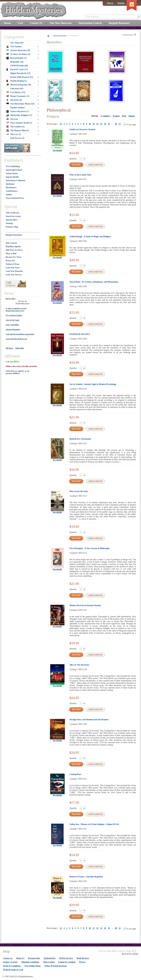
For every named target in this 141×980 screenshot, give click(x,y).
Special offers (12, 220)
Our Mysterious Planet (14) (20, 104)
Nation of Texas (13, 264)
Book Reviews (83, 958)
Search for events (13, 216)
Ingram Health (12, 177)
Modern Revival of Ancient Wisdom (85, 605)
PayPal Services (66, 958)
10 (90, 124)
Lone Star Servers (14, 275)
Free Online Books (33, 966)
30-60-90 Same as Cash (13, 970)
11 (94, 124)
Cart (20, 23)
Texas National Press (15, 198)
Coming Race (75, 774)
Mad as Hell (11, 254)
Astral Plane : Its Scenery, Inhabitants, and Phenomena (94, 282)
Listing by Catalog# (67, 962)
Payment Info (34, 958)
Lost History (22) (16, 92)
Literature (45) (17, 89)
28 (116, 124)
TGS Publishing (13, 166)
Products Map (12, 227)
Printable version (128, 35)
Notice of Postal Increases (56, 966)
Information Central (90, 23)
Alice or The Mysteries (79, 665)
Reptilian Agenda (13, 247)
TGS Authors (14, 47)
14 (105, 124)
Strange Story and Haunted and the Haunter (89, 720)
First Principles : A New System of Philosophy (90, 548)
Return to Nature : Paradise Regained (86, 877)
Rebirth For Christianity (80, 439)
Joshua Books (12, 173)
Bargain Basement (14, 235)
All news (9, 348)
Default (132, 116)
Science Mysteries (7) (18, 111)
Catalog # (107, 116)
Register (121, 3)
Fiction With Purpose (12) (22, 77)
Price (124, 116)
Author (9, 195)
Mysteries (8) (14, 100)
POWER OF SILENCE (80, 334)
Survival (12, 119)
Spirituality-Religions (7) (19, 115)
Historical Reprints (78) (19, 85)
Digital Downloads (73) (20, 73)
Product (116, 116)
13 (101, 124)
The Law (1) (14, 134)
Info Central (11, 243)
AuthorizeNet (50, 958)
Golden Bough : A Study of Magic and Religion (90, 237)
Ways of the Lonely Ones (80, 175)
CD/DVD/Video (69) (19, 66)
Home (7, 23)
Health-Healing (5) (17, 81)
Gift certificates (13, 213)
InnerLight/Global (14, 170)
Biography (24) (17, 62)
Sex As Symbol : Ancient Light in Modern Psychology (93, 384)
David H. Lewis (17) (17, 70)
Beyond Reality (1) (17, 58)
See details (57, 150)
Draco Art (10, 261)
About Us (20, 958)
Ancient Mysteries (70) (18, 50)
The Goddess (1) (15, 127)
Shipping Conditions (30, 962)
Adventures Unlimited (15, 180)
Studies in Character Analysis (82, 129)
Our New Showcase (61, 23)
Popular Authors (18, 108)
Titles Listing (49, 962)
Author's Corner (10, 962)
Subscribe (20, 348)
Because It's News (14, 257)
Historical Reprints (60, 35)
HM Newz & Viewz (14, 250)
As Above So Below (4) (18, 54)
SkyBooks (10, 184)
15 (109, 124)
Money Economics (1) (18, 96)
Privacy (83, 962)
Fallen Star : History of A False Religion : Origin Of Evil (94, 824)
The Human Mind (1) (18, 131)
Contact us (8, 958)
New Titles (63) (17, 43)
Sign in (110, 3)
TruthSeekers (12, 191)
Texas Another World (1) (19, 123)
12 (97, 124)
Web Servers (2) (17, 138)
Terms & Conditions (12, 966)
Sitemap (9, 223)
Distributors (11, 188)
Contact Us (36, 23)
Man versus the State (79, 491)
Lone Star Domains (14, 271)
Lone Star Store (13, 268)
